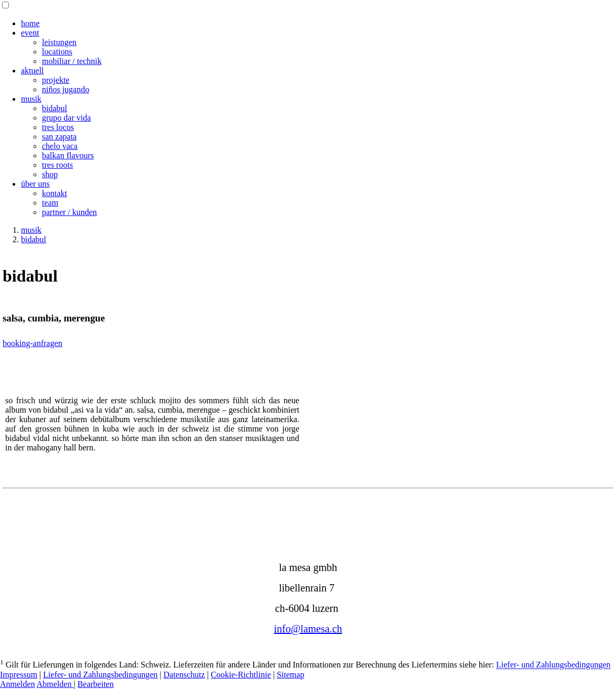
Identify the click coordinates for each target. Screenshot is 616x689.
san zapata (59, 137)
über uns (35, 184)
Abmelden (55, 684)
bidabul (55, 108)
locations (57, 52)
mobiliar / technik (72, 61)
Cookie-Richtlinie (241, 675)
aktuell (33, 71)
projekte (56, 80)
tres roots (57, 165)
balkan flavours (68, 155)
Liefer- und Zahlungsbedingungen (553, 665)
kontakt (55, 193)
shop (50, 174)
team (50, 203)
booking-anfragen (33, 343)
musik (31, 99)
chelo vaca (60, 146)
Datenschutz (184, 675)
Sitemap (290, 675)
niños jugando (66, 89)
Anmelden (18, 684)
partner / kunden (69, 212)
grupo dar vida (66, 118)
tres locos (58, 127)
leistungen (59, 42)
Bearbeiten (96, 684)
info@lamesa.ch (308, 629)
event (30, 33)
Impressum (19, 675)
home (30, 23)
